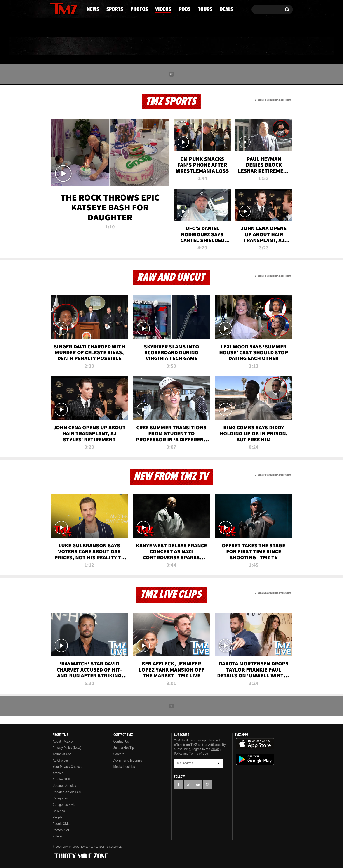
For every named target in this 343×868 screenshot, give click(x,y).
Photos (135, 46)
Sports (96, 46)
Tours (239, 46)
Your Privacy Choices (67, 767)
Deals (273, 46)
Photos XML (61, 830)
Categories (60, 798)
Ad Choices (61, 760)
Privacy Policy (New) (67, 748)
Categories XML (64, 805)
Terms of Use (62, 754)
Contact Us (121, 741)
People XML (61, 824)
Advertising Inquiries (128, 760)
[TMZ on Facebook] (54, 8)
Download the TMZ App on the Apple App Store (255, 744)
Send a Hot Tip (124, 748)
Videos (173, 46)
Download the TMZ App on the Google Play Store (255, 759)
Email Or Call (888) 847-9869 (102, 28)
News (61, 46)
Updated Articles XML (68, 792)
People (58, 817)
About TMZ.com (64, 741)
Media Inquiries (124, 767)
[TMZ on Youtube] (68, 8)
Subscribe (218, 763)
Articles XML (62, 779)
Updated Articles (64, 786)
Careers (119, 754)
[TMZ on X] (61, 8)
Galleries (59, 811)
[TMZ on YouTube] (198, 785)
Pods (207, 46)
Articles (58, 773)
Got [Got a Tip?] (65, 28)
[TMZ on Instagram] (77, 8)
